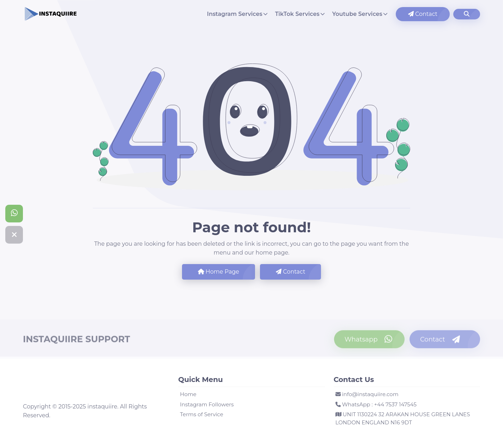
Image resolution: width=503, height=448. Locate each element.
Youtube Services (357, 14)
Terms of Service (201, 414)
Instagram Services (235, 14)
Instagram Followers (207, 404)
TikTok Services (297, 14)
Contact (423, 14)
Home (188, 394)
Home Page (219, 272)
